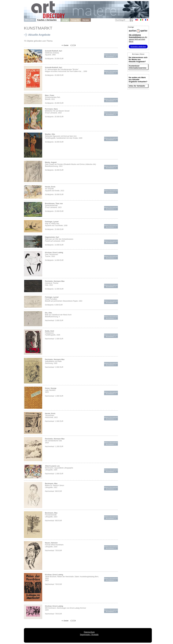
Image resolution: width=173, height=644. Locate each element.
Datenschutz (89, 632)
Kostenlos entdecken (138, 46)
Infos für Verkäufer (137, 86)
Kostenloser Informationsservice (138, 67)
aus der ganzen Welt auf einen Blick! (138, 38)
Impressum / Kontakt (89, 634)
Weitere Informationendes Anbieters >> (111, 56)
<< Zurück (65, 45)
